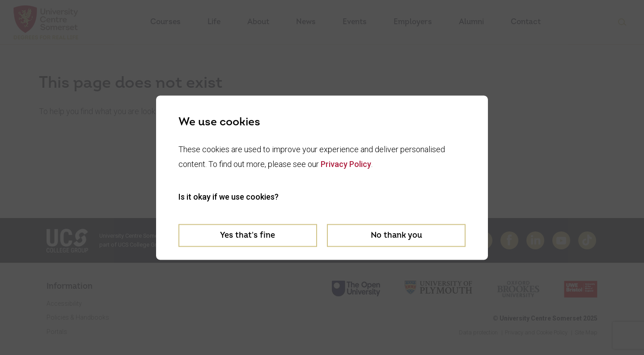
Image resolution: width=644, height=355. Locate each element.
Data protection (478, 332)
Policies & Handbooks (78, 317)
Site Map (586, 332)
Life (214, 22)
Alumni (471, 22)
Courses (165, 22)
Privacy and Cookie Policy (536, 332)
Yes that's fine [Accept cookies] (248, 235)
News (306, 22)
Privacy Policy (346, 164)
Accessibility (64, 304)
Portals (57, 332)
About (258, 22)
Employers (413, 22)
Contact (526, 22)
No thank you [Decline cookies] (396, 235)
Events (355, 22)
